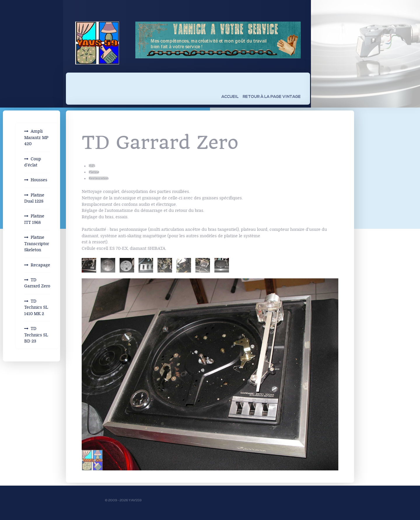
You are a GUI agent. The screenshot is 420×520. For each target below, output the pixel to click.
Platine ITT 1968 (34, 219)
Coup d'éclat (33, 162)
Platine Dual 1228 (34, 198)
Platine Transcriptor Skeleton (37, 244)
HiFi (92, 166)
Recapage (40, 265)
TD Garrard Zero (37, 283)
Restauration (99, 178)
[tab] (89, 265)
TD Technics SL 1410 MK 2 (36, 308)
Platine (94, 172)
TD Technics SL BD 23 (36, 335)
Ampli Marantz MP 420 (36, 138)
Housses (39, 180)
